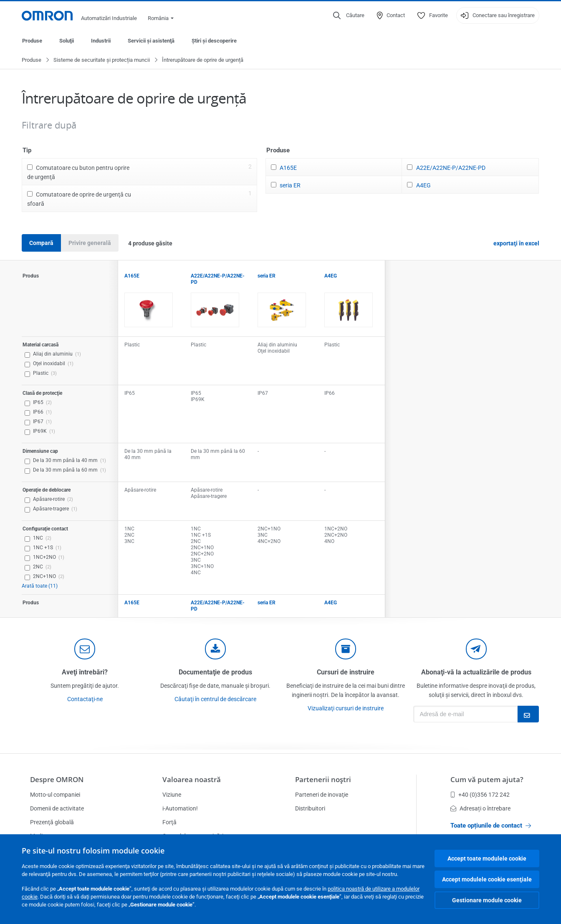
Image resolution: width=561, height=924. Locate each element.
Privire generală (90, 243)
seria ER (290, 186)
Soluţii (67, 41)
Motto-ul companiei (55, 795)
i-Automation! (180, 808)
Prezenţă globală (52, 822)
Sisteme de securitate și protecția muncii (102, 60)
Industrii (101, 41)
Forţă (169, 822)
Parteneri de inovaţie (322, 795)
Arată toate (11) (40, 586)
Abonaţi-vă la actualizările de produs (476, 673)
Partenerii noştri (323, 779)
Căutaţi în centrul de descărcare (215, 699)
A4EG (423, 186)
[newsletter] (476, 649)
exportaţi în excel (516, 244)
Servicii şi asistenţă (151, 41)
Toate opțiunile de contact (491, 826)
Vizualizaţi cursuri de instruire (346, 709)
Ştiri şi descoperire (214, 41)
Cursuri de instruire (346, 673)
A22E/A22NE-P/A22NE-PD (451, 168)
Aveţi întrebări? (85, 673)
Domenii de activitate (57, 808)
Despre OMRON (57, 779)
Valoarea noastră (192, 779)
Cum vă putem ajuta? (487, 779)
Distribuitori (310, 808)
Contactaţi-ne (85, 699)
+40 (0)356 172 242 (480, 795)
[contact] (85, 649)
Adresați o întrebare (480, 808)
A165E (288, 168)
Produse (32, 41)
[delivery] (346, 649)
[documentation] (215, 649)
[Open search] (349, 15)
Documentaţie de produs (215, 673)
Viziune (172, 795)
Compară (41, 243)
